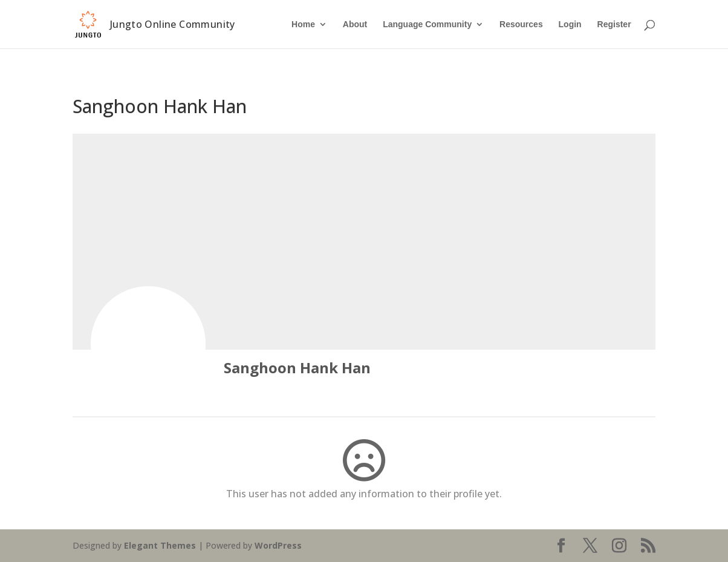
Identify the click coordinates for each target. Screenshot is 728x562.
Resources (521, 25)
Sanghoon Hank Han (297, 368)
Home (303, 25)
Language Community (427, 25)
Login (570, 25)
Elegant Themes (160, 545)
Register (614, 25)
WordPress (278, 545)
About (355, 25)
